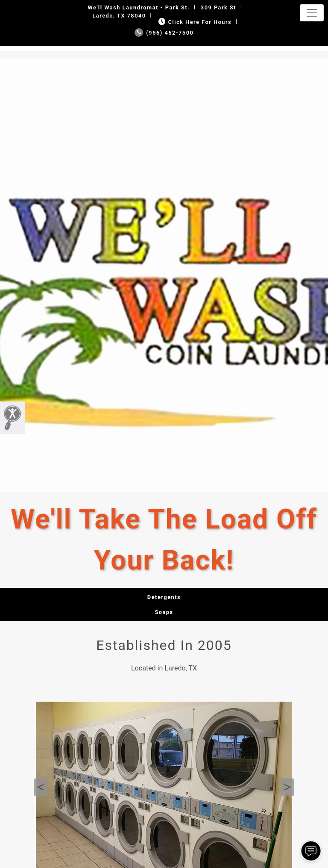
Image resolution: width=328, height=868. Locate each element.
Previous (41, 787)
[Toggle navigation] (312, 13)
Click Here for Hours (194, 22)
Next (287, 787)
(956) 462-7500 (164, 33)
